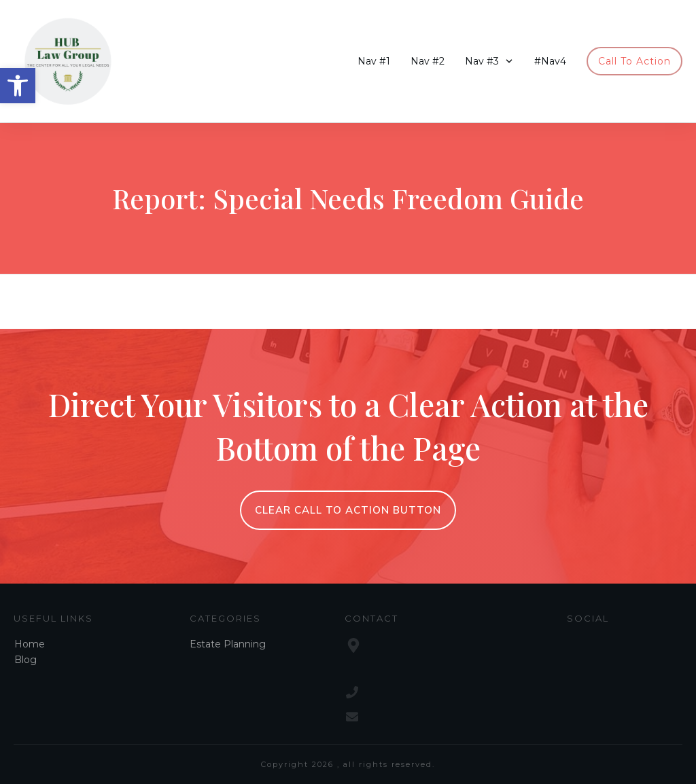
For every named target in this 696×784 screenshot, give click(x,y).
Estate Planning (228, 644)
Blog (25, 660)
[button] (18, 86)
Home (30, 644)
